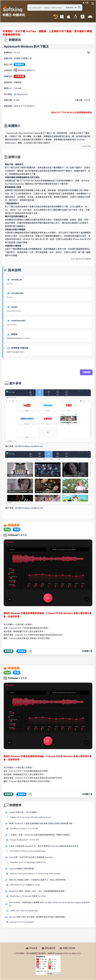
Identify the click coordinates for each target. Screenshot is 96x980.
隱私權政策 (49, 948)
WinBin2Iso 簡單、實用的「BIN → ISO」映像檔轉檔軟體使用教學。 (38, 891)
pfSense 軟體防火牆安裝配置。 (22, 869)
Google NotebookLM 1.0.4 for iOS (24, 840)
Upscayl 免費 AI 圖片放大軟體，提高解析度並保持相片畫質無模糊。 (38, 917)
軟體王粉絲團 (67, 948)
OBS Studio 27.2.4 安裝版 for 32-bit (25, 885)
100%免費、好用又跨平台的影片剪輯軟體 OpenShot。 (32, 857)
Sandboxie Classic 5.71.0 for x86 (24, 828)
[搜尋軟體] (55, 8)
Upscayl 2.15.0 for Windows (22, 922)
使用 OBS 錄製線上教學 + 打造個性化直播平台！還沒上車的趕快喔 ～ (38, 880)
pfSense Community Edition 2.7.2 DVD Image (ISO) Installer (35, 874)
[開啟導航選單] (92, 4)
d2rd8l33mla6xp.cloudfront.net (29, 446)
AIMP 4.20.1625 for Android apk (24, 911)
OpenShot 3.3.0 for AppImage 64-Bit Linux (28, 862)
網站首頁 (32, 948)
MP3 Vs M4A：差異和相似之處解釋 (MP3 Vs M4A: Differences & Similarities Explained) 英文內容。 (49, 904)
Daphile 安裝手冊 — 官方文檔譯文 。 (24, 812)
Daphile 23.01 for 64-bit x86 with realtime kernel (30, 817)
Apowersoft (21, 94)
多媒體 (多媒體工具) (23, 58)
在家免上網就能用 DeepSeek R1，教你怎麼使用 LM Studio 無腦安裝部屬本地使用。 (45, 846)
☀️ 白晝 (86, 3)
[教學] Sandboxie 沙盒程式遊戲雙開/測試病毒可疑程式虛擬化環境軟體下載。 (42, 824)
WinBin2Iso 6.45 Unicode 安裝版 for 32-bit (28, 896)
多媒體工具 (87, 651)
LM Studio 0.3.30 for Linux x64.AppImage (28, 851)
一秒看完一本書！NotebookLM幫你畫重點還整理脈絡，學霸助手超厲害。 (40, 835)
